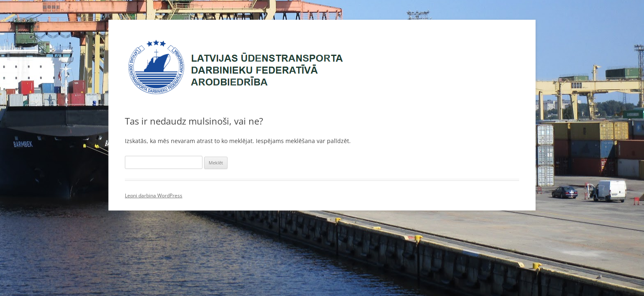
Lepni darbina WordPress (154, 195)
